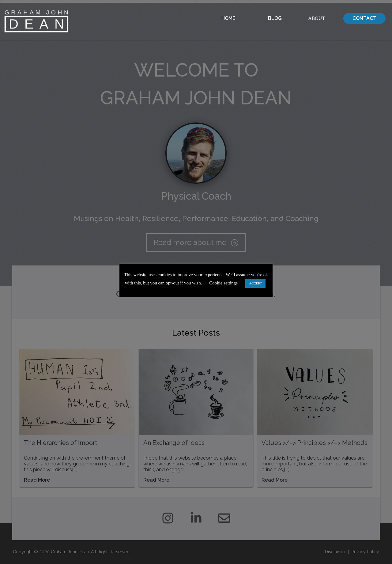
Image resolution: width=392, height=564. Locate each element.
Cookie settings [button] (223, 283)
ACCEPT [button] (255, 283)
